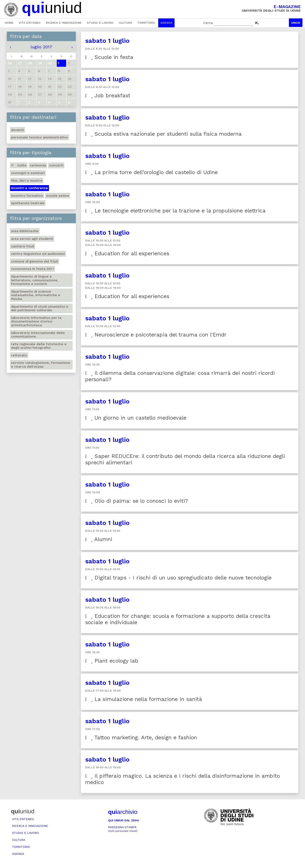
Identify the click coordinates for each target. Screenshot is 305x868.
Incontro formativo (27, 196)
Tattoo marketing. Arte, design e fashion (141, 738)
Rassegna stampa (123, 829)
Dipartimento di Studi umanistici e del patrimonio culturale (40, 308)
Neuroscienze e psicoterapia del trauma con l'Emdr (156, 335)
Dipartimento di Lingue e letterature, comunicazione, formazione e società (35, 280)
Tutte (19, 165)
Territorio (146, 23)
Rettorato (19, 355)
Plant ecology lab (112, 661)
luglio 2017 (41, 47)
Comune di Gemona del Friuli (35, 261)
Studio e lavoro (100, 23)
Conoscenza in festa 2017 (33, 269)
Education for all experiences (127, 253)
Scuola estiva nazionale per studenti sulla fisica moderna (163, 134)
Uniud (296, 23)
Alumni (99, 539)
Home (9, 23)
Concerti (56, 165)
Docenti (17, 130)
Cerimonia (38, 165)
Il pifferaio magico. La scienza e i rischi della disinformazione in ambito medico (182, 779)
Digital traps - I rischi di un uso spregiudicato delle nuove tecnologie (178, 578)
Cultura (125, 23)
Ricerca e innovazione (64, 23)
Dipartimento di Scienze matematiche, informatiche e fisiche (36, 295)
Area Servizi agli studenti (32, 239)
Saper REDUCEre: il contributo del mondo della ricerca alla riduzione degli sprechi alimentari (185, 459)
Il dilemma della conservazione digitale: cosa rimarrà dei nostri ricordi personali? (180, 376)
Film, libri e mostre (27, 181)
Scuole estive (58, 196)
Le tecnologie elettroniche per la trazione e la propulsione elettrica (175, 211)
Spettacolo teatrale (28, 203)
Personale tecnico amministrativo (40, 137)
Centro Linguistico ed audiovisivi (38, 254)
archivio (123, 812)
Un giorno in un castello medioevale (136, 418)
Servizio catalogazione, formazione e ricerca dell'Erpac (41, 365)
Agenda (166, 23)
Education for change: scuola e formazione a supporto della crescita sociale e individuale (178, 619)
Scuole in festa (109, 57)
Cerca (208, 23)
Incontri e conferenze (29, 188)
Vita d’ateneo (30, 23)
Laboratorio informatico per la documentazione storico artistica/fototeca (36, 321)
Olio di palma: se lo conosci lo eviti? (137, 501)
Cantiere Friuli (23, 246)
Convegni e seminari (28, 173)
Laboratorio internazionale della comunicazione (38, 335)
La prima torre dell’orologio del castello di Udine (151, 172)
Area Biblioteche (25, 231)
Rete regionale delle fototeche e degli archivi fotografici (39, 346)
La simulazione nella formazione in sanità (144, 699)
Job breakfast (108, 96)
